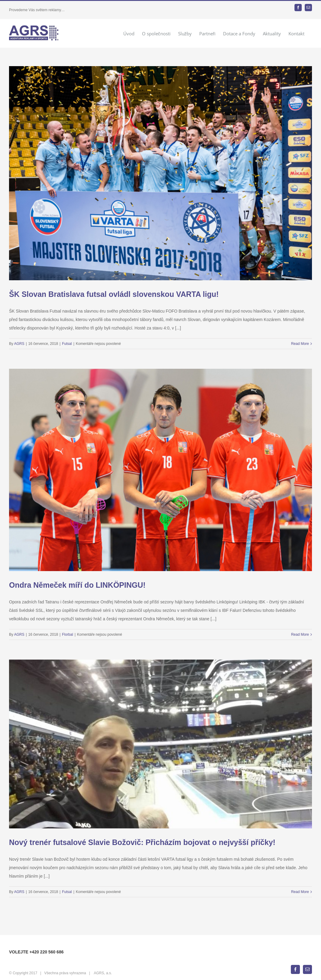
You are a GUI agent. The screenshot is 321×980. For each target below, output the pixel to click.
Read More (300, 344)
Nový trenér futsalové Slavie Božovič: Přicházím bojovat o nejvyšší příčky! (142, 842)
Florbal (68, 635)
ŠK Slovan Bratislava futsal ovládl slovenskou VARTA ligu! (114, 294)
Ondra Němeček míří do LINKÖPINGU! (77, 585)
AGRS (19, 344)
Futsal (67, 344)
